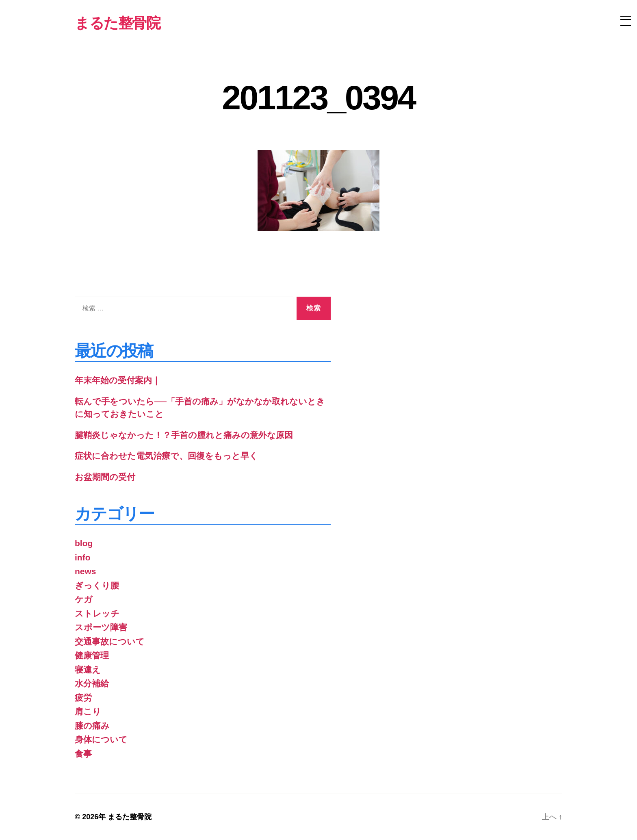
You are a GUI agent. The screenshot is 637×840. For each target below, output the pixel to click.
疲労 (83, 698)
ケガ (84, 599)
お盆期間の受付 (105, 477)
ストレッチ (97, 613)
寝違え (88, 670)
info (82, 557)
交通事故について (110, 641)
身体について (101, 739)
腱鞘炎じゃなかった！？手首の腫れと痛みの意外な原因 (184, 435)
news (86, 571)
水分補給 (92, 683)
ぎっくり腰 (97, 585)
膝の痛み (92, 726)
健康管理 (92, 655)
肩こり (88, 711)
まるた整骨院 (130, 817)
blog (84, 543)
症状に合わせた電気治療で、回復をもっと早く (166, 456)
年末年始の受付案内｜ (118, 380)
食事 (83, 754)
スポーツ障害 (101, 627)
